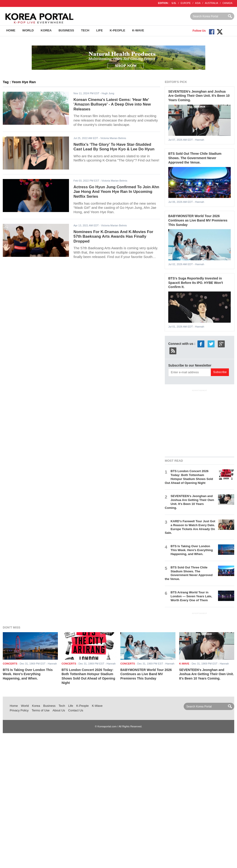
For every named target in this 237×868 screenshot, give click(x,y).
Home (11, 30)
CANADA (227, 3)
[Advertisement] (200, 422)
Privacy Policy (19, 710)
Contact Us (76, 710)
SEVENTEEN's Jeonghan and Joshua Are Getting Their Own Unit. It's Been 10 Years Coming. (199, 96)
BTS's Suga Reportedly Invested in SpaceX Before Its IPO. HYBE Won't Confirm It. (196, 283)
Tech (85, 30)
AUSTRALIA (211, 3)
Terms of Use (41, 710)
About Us (59, 710)
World (28, 30)
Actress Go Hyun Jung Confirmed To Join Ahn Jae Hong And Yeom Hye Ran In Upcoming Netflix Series (116, 192)
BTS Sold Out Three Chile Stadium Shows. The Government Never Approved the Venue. (195, 158)
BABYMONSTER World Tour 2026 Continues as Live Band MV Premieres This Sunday (198, 220)
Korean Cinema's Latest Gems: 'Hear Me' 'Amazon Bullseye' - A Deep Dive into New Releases (112, 104)
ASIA (198, 3)
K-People (117, 30)
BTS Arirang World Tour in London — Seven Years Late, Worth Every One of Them (191, 596)
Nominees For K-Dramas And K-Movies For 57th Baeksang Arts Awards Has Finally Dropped (113, 237)
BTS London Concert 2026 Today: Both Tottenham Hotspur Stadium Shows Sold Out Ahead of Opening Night (189, 477)
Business (66, 30)
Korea (46, 30)
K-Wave (138, 30)
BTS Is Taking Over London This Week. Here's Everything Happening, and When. (192, 550)
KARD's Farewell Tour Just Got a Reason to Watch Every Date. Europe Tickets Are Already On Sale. (190, 527)
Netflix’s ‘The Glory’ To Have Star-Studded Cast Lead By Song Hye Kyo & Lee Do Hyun (114, 147)
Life (100, 30)
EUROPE (186, 3)
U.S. (174, 3)
